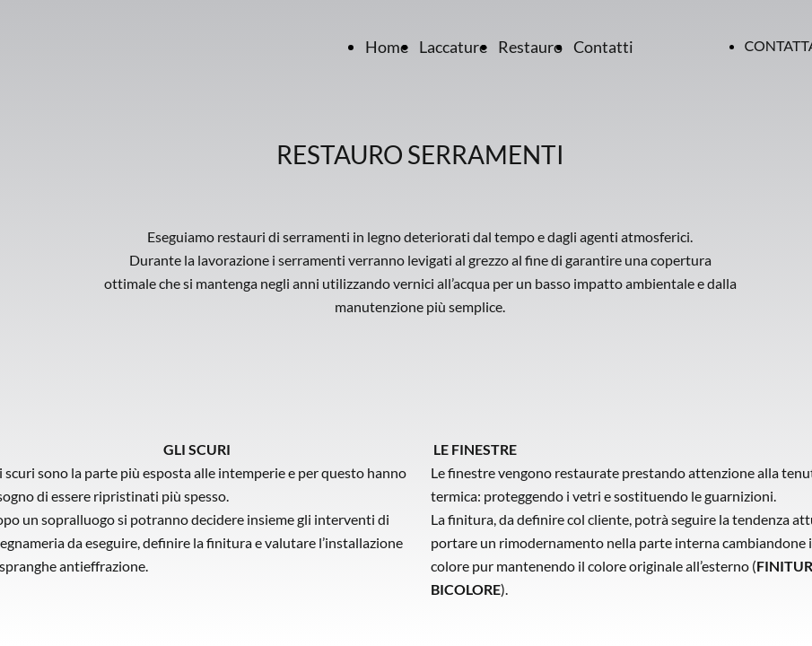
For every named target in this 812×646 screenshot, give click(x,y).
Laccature (453, 47)
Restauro (530, 47)
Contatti (603, 47)
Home (387, 47)
